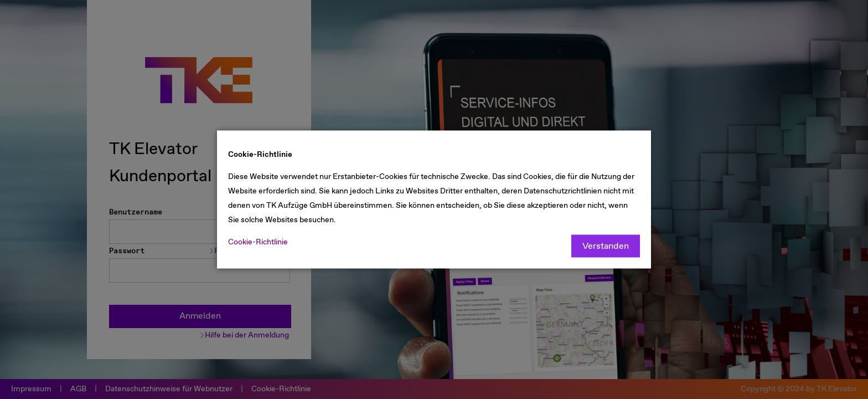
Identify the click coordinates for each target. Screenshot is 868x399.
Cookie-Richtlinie (258, 242)
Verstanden (606, 246)
